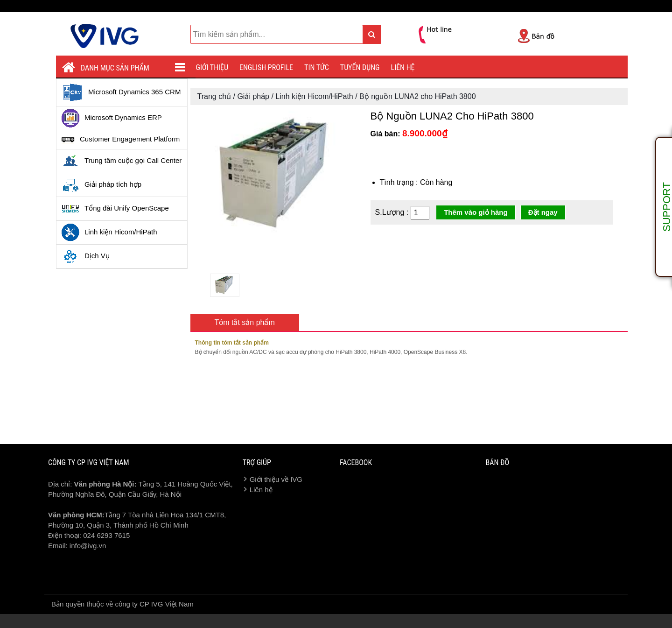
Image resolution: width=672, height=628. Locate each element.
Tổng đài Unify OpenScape (115, 209)
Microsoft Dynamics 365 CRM (121, 92)
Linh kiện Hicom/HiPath (109, 233)
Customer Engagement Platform (120, 140)
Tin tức (317, 67)
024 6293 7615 (106, 535)
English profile (266, 67)
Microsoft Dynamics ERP (112, 118)
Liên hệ (403, 67)
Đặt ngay (543, 212)
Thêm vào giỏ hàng (476, 212)
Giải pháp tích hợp (101, 185)
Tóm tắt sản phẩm (245, 322)
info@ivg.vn (88, 546)
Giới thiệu (212, 67)
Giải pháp (253, 96)
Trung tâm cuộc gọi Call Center (121, 161)
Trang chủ (214, 96)
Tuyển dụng (360, 67)
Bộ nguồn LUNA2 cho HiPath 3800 (417, 96)
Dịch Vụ (85, 256)
